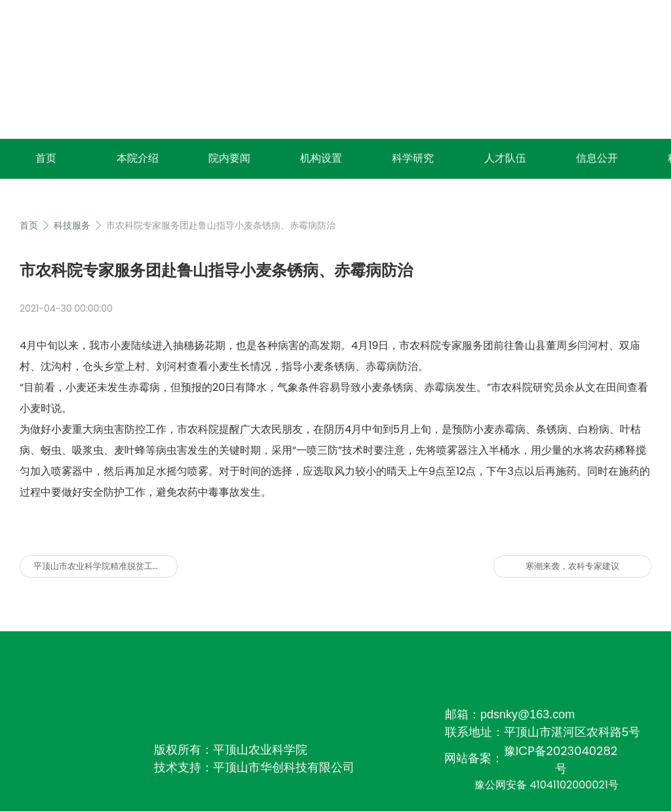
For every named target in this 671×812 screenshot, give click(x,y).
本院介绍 (138, 158)
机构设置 (321, 158)
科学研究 (413, 158)
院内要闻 (229, 158)
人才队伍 (505, 158)
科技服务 (72, 225)
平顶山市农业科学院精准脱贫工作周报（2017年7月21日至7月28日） (105, 566)
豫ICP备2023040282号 (561, 760)
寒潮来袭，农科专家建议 (572, 566)
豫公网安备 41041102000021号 (546, 785)
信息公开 (597, 158)
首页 (46, 158)
